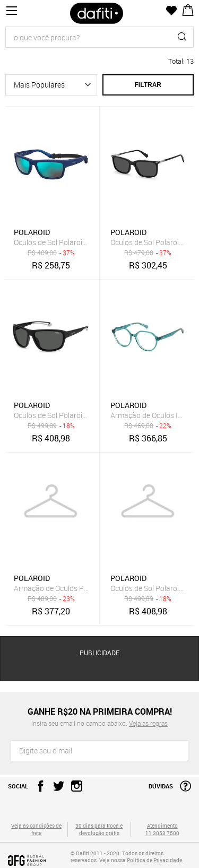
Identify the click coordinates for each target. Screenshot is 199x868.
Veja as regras (148, 723)
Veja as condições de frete (36, 829)
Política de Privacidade (154, 860)
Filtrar (148, 85)
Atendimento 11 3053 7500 (162, 829)
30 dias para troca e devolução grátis (99, 829)
